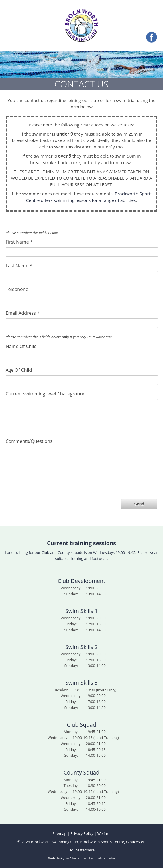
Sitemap (59, 833)
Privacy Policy (82, 833)
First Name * (19, 242)
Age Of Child (19, 370)
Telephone (17, 289)
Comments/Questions (29, 441)
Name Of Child (21, 346)
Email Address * (23, 313)
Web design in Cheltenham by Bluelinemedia (81, 858)
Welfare (104, 833)
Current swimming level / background (46, 393)
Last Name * (19, 265)
